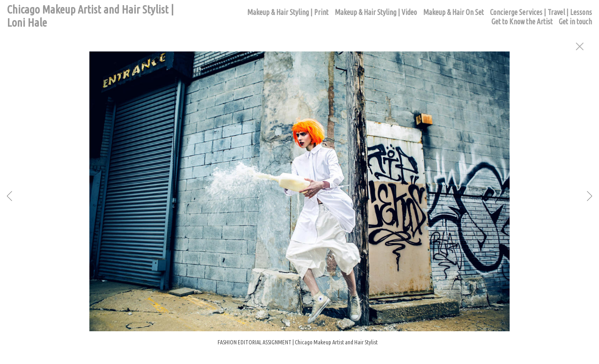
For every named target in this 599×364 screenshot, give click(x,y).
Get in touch (575, 22)
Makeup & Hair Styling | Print (288, 12)
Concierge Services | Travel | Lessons (541, 12)
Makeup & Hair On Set (453, 12)
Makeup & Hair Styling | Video (376, 12)
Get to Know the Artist (522, 22)
